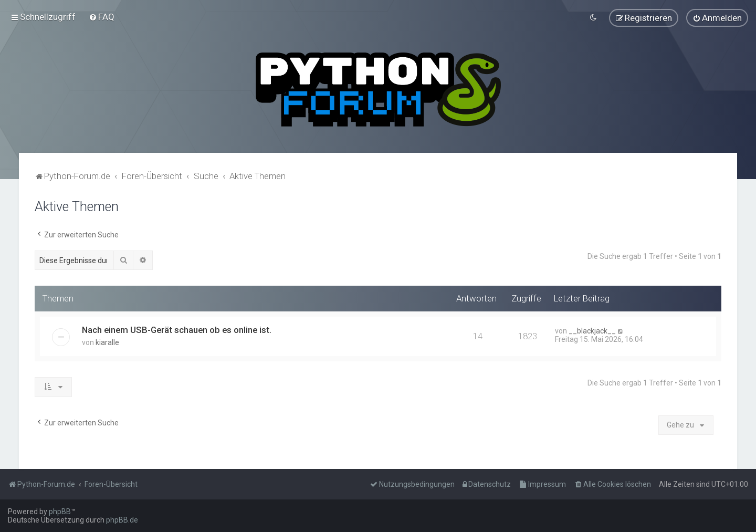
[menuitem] (102, 16)
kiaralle (107, 341)
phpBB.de (122, 520)
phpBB (60, 512)
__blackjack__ (592, 329)
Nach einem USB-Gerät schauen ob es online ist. (177, 328)
